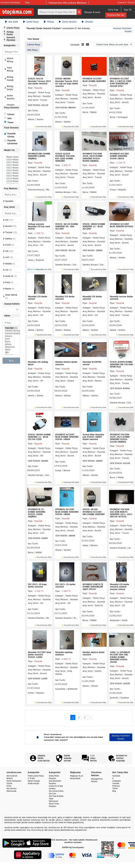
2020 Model (11, 176)
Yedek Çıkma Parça (36, 776)
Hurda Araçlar (33, 783)
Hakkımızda (11, 791)
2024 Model (11, 165)
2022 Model (11, 170)
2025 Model (11, 162)
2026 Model (11, 160)
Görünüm (75, 45)
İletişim (94, 781)
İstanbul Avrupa (11, 331)
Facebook (116, 776)
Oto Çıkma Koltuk (56, 791)
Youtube (116, 783)
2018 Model (11, 181)
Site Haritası (12, 788)
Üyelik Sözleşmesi (14, 781)
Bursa (11, 342)
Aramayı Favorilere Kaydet (121, 737)
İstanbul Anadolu (11, 333)
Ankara (11, 336)
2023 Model (11, 168)
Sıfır (10, 118)
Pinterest (116, 786)
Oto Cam (52, 794)
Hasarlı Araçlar (34, 781)
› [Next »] (90, 717)
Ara (11, 361)
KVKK (9, 786)
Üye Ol (128, 10)
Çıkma (11, 114)
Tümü (10, 122)
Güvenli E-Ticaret (126, 2)
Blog (27, 2)
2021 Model (11, 173)
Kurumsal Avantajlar (10, 2)
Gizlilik (9, 783)
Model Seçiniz (11, 157)
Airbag (49, 22)
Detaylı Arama (92, 12)
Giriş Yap (113, 10)
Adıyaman (11, 347)
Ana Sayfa (12, 22)
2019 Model (11, 179)
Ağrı (11, 352)
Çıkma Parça (31, 22)
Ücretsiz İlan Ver (116, 15)
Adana (11, 344)
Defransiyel (54, 801)
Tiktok (115, 788)
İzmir (11, 339)
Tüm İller (11, 328)
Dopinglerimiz (97, 779)
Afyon (11, 350)
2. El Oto (31, 778)
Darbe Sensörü (68, 22)
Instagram (117, 781)
